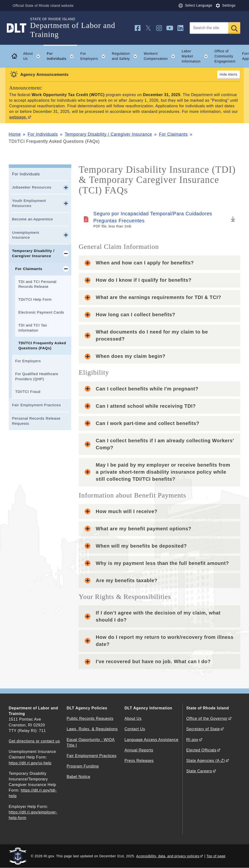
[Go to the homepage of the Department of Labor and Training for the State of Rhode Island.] (19, 28)
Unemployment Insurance (26, 235)
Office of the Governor (207, 719)
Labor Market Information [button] (196, 56)
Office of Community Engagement (225, 56)
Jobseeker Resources (32, 187)
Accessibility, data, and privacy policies (168, 856)
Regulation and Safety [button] (126, 56)
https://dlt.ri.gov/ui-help (30, 763)
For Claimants (173, 134)
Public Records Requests (90, 719)
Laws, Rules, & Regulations (92, 729)
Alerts (233, 74)
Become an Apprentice (32, 219)
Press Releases (139, 761)
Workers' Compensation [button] (161, 56)
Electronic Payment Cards (41, 312)
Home (15, 134)
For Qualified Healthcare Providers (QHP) (37, 376)
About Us (133, 719)
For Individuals (43, 134)
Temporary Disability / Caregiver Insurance (108, 134)
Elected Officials (201, 750)
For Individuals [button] (62, 56)
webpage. (18, 117)
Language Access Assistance (151, 740)
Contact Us (135, 729)
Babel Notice (78, 777)
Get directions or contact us (34, 741)
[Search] (209, 28)
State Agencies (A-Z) (206, 761)
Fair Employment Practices (36, 405)
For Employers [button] (94, 56)
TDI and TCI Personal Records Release (37, 284)
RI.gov (192, 740)
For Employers (28, 361)
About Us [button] (33, 56)
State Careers (199, 771)
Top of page (216, 856)
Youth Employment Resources (29, 203)
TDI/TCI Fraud (28, 392)
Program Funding (83, 766)
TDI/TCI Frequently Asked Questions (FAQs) (42, 346)
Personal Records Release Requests (36, 421)
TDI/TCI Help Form (35, 299)
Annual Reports (139, 750)
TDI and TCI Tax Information (33, 328)
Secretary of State (203, 729)
